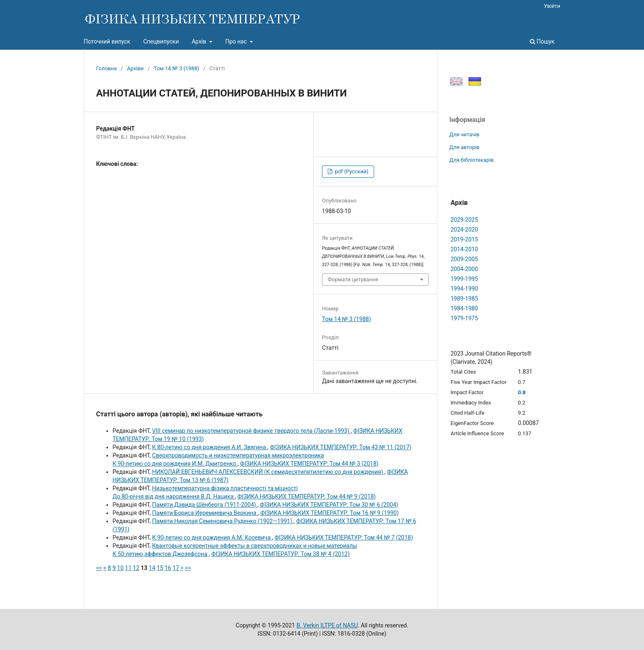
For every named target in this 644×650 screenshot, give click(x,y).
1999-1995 (464, 279)
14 (152, 568)
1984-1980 (464, 308)
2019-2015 (464, 239)
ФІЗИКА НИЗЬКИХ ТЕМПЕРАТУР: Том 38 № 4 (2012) (280, 554)
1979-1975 (464, 318)
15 (160, 568)
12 (136, 568)
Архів (200, 41)
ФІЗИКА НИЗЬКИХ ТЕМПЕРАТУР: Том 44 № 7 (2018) (344, 537)
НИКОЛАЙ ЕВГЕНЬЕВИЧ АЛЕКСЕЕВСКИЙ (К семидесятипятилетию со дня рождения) (268, 472)
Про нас (237, 41)
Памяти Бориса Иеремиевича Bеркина (205, 513)
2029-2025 (464, 220)
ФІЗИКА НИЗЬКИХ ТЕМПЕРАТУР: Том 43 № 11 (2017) (341, 447)
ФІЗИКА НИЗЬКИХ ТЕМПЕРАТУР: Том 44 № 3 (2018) (309, 464)
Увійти (552, 6)
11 (128, 568)
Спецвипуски (161, 41)
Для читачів (464, 134)
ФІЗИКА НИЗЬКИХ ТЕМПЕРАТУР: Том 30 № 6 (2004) (329, 505)
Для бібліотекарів (471, 160)
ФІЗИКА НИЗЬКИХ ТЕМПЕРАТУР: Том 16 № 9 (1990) (330, 513)
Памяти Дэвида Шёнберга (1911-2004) (205, 505)
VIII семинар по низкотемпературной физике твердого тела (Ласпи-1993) (251, 431)
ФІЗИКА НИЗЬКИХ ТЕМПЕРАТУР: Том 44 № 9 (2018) (307, 496)
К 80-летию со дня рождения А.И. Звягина (209, 447)
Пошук (542, 41)
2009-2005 (464, 259)
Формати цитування (353, 279)
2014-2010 (464, 249)
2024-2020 (464, 230)
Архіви (135, 68)
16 (168, 568)
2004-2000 (464, 269)
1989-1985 (464, 299)
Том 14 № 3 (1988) (176, 68)
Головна (106, 68)
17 (176, 568)
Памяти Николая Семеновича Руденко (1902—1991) (223, 521)
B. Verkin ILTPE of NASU (327, 625)
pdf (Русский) (351, 171)
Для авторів (465, 147)
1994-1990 (464, 289)
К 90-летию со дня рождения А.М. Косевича (212, 537)
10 (120, 568)
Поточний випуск (107, 41)
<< (99, 568)
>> (188, 568)
